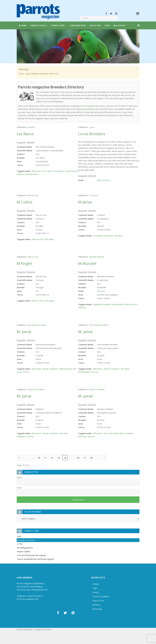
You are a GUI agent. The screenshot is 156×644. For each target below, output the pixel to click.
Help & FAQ (95, 25)
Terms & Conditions (101, 596)
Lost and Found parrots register (32, 555)
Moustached (66, 369)
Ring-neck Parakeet (36, 389)
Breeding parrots (25, 548)
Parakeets (60, 171)
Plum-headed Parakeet (99, 325)
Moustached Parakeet (37, 325)
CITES (20, 544)
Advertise (96, 605)
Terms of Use (98, 601)
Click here (101, 291)
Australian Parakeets (124, 433)
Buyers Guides (24, 551)
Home (23, 25)
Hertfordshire (32, 174)
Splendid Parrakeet (103, 304)
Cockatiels (93, 195)
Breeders (37, 171)
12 (52, 458)
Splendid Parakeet (97, 257)
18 (91, 458)
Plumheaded (85, 372)
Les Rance (48, 171)
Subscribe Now (78, 25)
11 (45, 458)
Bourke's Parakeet (97, 389)
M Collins (50, 239)
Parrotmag (97, 609)
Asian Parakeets (51, 369)
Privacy (95, 592)
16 (78, 458)
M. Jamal (126, 369)
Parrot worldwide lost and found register (36, 559)
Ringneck (22, 436)
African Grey (33, 195)
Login (95, 588)
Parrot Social (38, 25)
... (32, 458)
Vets (19, 536)
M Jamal (119, 236)
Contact (96, 584)
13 (58, 458)
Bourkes (83, 436)
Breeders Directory (26, 540)
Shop (107, 25)
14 (65, 458)
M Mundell (118, 304)
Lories (92, 127)
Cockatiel (98, 236)
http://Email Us (104, 180)
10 (39, 458)
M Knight (50, 301)
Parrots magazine (88, 106)
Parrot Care (58, 25)
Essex (27, 372)
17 (85, 458)
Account (120, 25)
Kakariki (31, 127)
